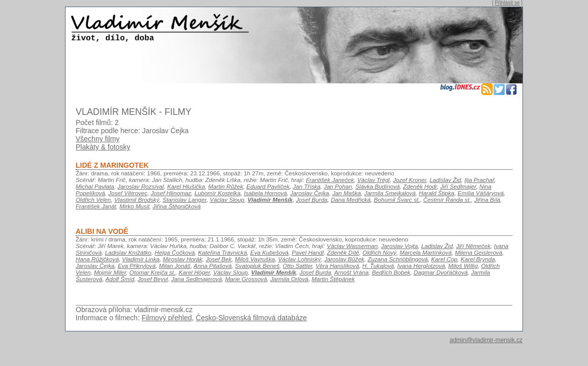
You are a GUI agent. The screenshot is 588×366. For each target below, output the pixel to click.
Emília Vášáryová (481, 193)
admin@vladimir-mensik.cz (486, 340)
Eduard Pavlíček (268, 186)
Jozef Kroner (410, 180)
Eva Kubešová (269, 252)
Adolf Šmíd (120, 279)
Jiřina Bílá (487, 200)
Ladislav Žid (445, 180)
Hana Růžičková (97, 259)
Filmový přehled (167, 318)
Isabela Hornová (265, 193)
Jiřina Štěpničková (177, 206)
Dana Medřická (350, 200)
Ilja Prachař (480, 180)
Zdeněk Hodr (420, 186)
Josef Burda (312, 200)
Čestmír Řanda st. (447, 200)
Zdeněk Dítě (343, 252)
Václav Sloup (227, 200)
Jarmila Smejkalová (390, 193)
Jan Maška (346, 193)
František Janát (96, 206)
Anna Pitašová (213, 266)
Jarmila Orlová (289, 279)
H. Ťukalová (378, 266)
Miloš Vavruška (255, 259)
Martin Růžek (226, 186)
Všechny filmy (97, 139)
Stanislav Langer (184, 200)
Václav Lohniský (300, 259)
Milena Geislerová (479, 252)
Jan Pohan (338, 186)
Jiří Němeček (473, 246)
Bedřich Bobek (391, 272)
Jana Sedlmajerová (197, 279)
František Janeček (330, 180)
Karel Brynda (478, 259)
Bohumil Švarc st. (397, 200)
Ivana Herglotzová (421, 266)
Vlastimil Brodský (137, 200)
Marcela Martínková (426, 252)
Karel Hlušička (186, 186)
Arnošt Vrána (351, 272)
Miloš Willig (463, 266)
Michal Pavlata (95, 186)
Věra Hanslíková (338, 266)
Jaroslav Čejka (310, 193)
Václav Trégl (374, 180)
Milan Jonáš (175, 266)
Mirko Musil (134, 206)
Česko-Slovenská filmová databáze (252, 318)
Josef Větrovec (128, 193)
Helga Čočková (175, 252)
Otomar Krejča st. (153, 272)
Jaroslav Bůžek (344, 259)
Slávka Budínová (378, 186)
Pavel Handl (308, 252)
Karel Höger (194, 272)
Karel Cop (444, 259)
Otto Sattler (298, 266)
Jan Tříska (307, 186)
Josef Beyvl (153, 279)
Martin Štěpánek (333, 279)
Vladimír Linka (141, 259)
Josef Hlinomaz (171, 193)
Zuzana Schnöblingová (398, 259)
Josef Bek (219, 259)
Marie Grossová (246, 279)
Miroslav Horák (183, 259)
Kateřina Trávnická (222, 252)
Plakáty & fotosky (103, 147)
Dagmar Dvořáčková (441, 272)
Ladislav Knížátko (128, 252)
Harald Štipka (437, 193)
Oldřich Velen (93, 200)
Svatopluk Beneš (257, 266)
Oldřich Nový (380, 252)
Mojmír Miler (110, 272)
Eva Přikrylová (137, 266)
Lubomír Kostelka (218, 193)
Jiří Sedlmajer (458, 186)
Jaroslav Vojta (399, 246)
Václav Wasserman (352, 246)
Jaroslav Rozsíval (140, 186)
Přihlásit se (508, 3)
